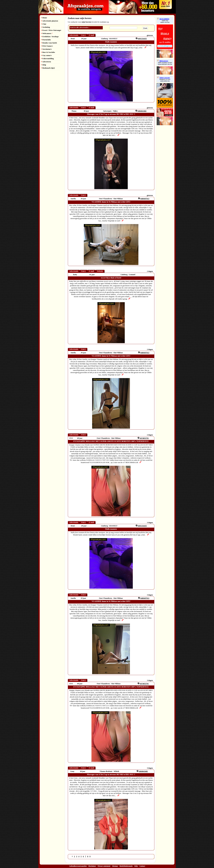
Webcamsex (47, 33)
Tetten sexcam (164, 78)
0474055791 (144, 438)
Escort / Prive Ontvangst (51, 30)
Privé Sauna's (47, 46)
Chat (44, 24)
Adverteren (46, 62)
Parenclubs (46, 40)
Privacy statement (104, 866)
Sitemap (115, 866)
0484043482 (142, 111)
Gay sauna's (46, 55)
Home (44, 18)
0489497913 (145, 199)
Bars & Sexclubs (48, 52)
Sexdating (46, 27)
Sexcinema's (46, 49)
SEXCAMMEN (163, 19)
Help (44, 65)
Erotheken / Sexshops (50, 37)
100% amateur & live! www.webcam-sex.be (165, 63)
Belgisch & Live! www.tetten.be (165, 80)
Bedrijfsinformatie (126, 866)
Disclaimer (92, 866)
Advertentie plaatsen (50, 21)
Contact (142, 866)
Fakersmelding (47, 59)
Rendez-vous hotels (49, 43)
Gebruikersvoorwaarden (78, 866)
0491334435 (142, 39)
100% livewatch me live (165, 21)
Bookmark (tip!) (48, 68)
